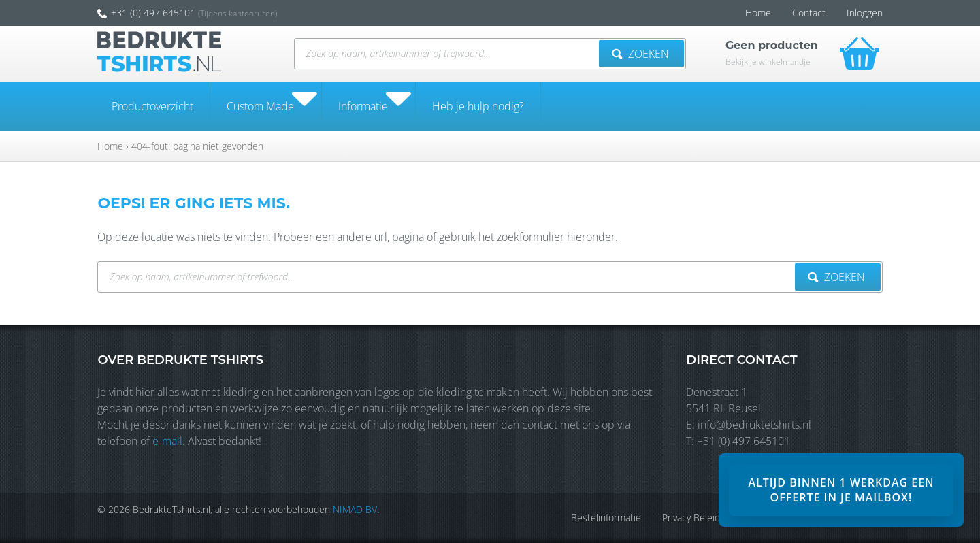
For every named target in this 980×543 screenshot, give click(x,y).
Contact (811, 13)
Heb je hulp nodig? (478, 106)
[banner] (841, 490)
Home (760, 13)
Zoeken (642, 54)
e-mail (165, 441)
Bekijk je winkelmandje (769, 62)
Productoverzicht (152, 106)
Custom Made (260, 106)
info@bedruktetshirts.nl (756, 425)
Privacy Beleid (693, 517)
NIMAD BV (353, 509)
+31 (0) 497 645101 (144, 13)
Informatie (363, 106)
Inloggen (867, 13)
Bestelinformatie (608, 517)
